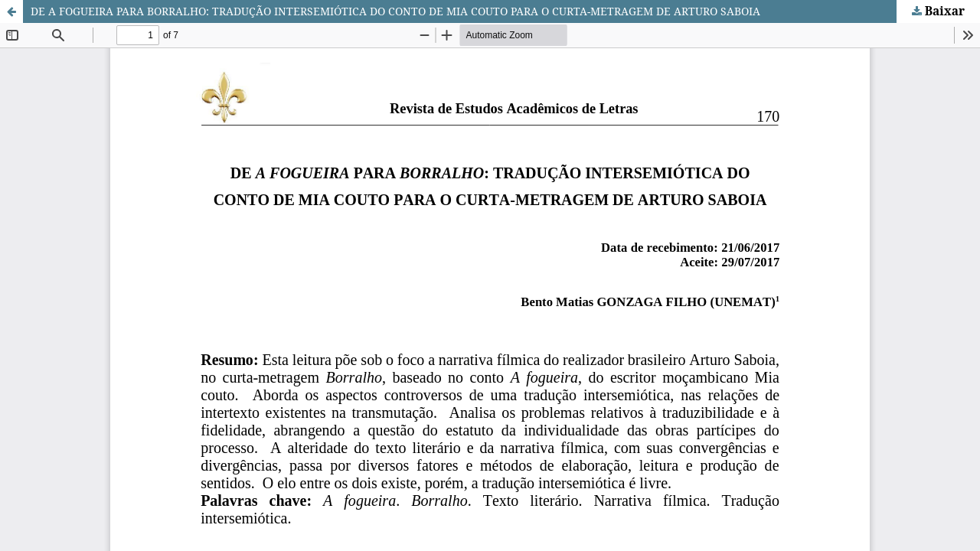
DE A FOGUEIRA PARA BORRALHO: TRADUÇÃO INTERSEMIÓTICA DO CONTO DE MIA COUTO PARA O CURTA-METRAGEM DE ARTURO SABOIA (395, 11)
